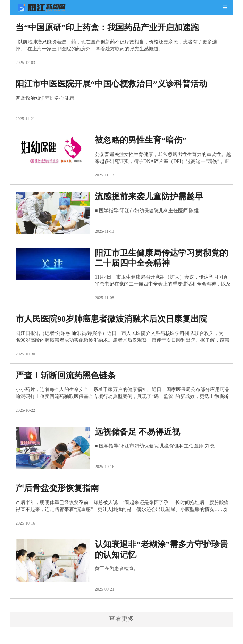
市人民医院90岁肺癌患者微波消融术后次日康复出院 (111, 319)
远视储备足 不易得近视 (137, 432)
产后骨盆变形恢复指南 (57, 488)
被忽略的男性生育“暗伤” (141, 140)
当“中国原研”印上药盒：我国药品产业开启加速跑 (107, 27)
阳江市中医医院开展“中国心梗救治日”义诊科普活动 (111, 84)
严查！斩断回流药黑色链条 (66, 375)
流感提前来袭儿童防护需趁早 (149, 197)
